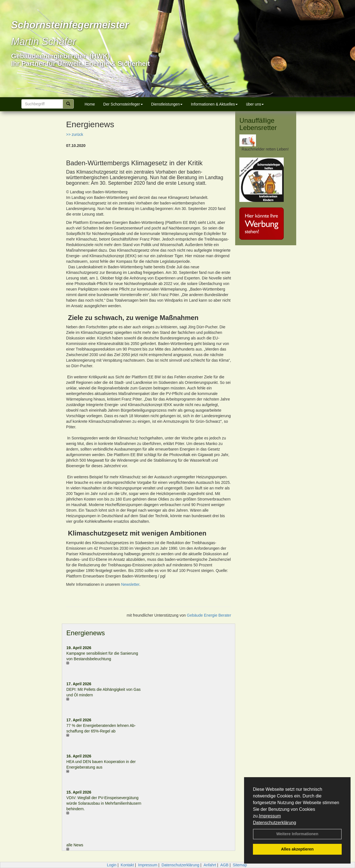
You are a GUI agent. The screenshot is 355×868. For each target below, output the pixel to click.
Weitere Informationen (297, 834)
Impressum (270, 816)
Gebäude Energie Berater (209, 615)
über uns (255, 104)
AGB (224, 865)
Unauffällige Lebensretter (258, 124)
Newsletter (130, 584)
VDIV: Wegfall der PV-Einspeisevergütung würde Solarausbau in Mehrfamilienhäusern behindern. (104, 803)
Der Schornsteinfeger (123, 104)
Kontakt (127, 865)
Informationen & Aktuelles (214, 104)
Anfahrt (210, 865)
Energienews (86, 633)
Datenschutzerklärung (275, 823)
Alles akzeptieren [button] (297, 849)
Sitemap (240, 865)
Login (111, 865)
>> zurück (74, 134)
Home (90, 104)
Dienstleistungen (167, 104)
